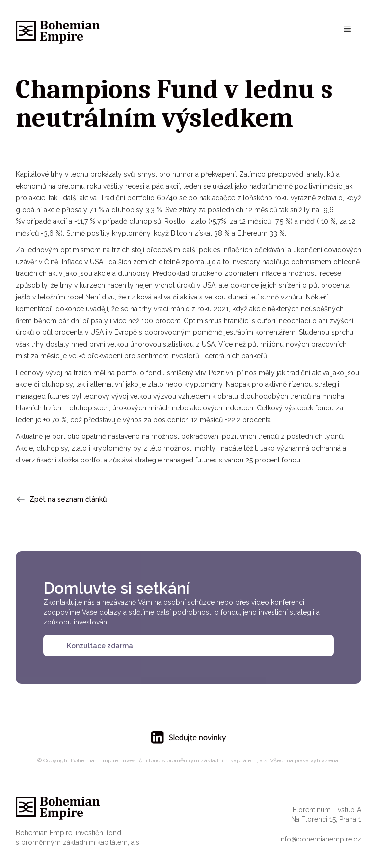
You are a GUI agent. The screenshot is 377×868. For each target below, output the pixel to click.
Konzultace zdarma (100, 646)
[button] (348, 29)
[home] (58, 30)
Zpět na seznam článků (68, 499)
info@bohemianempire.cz (320, 839)
